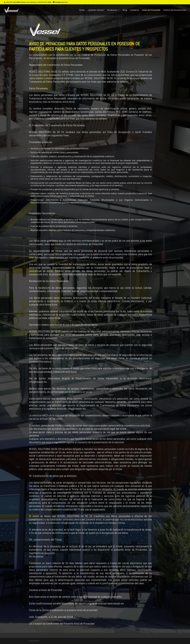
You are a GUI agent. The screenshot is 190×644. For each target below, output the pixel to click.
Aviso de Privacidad (151, 10)
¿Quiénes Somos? (96, 10)
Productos (112, 10)
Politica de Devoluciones (175, 10)
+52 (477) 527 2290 (44, 2)
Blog (125, 10)
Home (82, 10)
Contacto (135, 10)
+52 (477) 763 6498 (13, 2)
